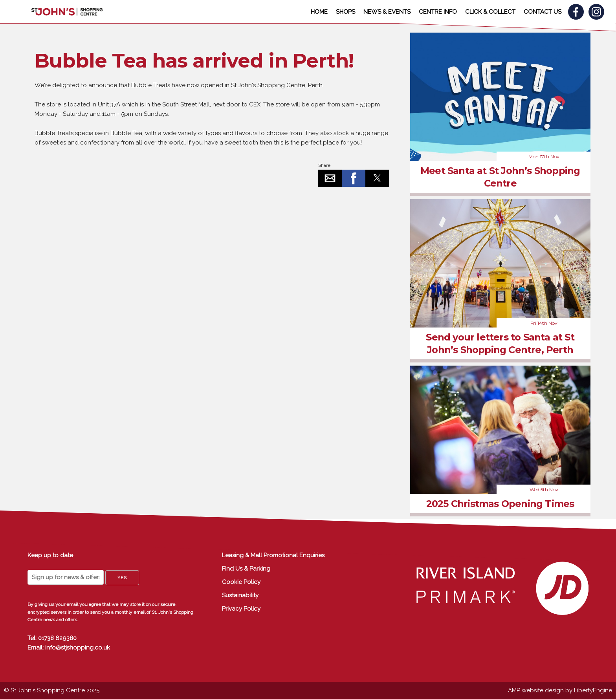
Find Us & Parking (246, 569)
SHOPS (346, 12)
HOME (319, 12)
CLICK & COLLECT (490, 12)
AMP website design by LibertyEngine (560, 690)
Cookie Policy (241, 582)
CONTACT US (543, 12)
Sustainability (240, 595)
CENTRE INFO (438, 12)
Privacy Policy (241, 609)
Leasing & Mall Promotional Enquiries (273, 555)
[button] (330, 178)
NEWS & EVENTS (387, 12)
